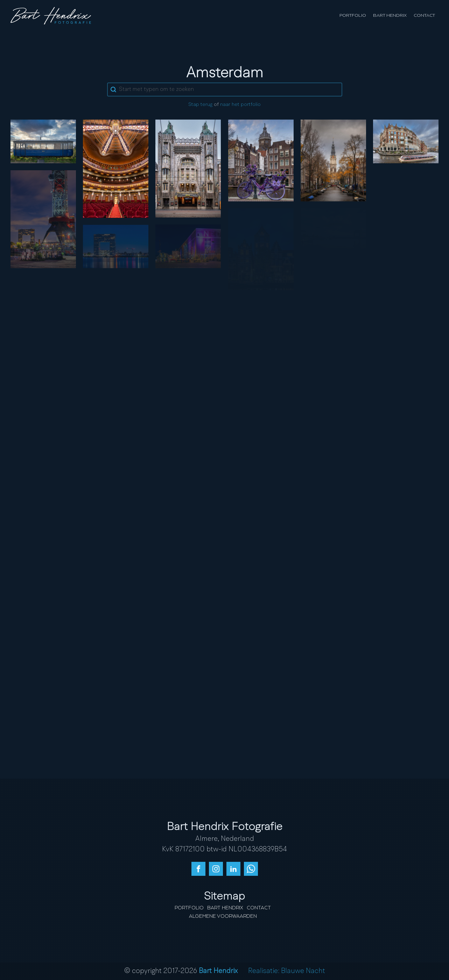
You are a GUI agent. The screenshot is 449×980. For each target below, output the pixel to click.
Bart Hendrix (390, 16)
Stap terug (200, 105)
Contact (424, 16)
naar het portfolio (240, 105)
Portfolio (353, 16)
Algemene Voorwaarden (223, 916)
